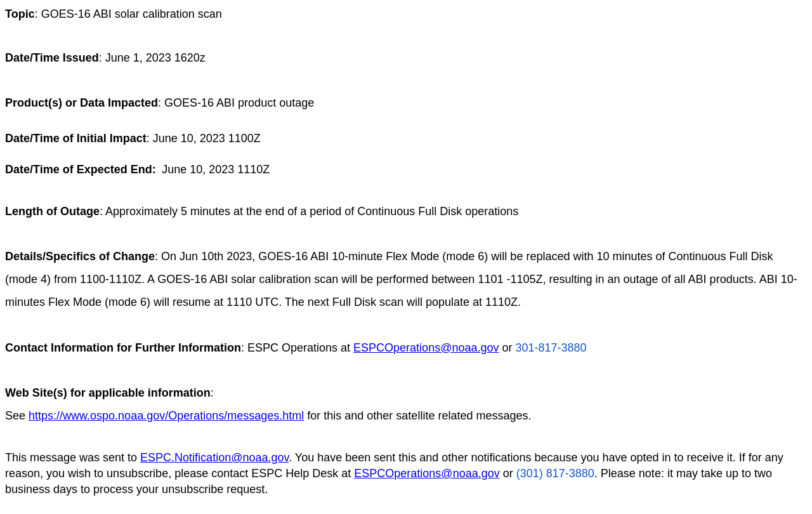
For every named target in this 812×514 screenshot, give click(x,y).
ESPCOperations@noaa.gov (426, 348)
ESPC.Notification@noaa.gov (214, 458)
